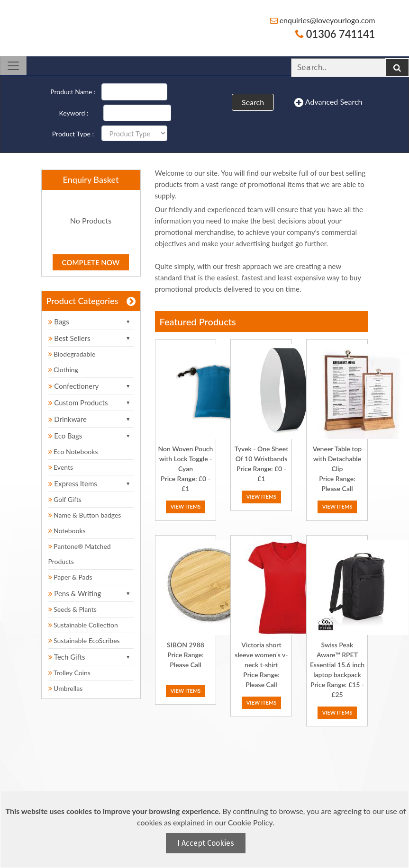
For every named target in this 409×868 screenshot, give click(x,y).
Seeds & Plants (73, 609)
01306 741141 (335, 34)
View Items (186, 506)
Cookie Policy (250, 822)
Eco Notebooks (73, 452)
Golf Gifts (65, 499)
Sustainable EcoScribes (84, 640)
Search (253, 102)
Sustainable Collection (83, 625)
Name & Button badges (85, 515)
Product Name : (73, 92)
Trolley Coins (70, 673)
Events (61, 467)
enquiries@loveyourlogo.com (323, 20)
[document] (206, 829)
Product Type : (73, 134)
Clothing (63, 370)
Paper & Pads (70, 577)
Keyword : (74, 113)
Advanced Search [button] (328, 102)
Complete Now (91, 262)
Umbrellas (66, 688)
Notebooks (67, 531)
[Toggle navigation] (13, 66)
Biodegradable (72, 354)
